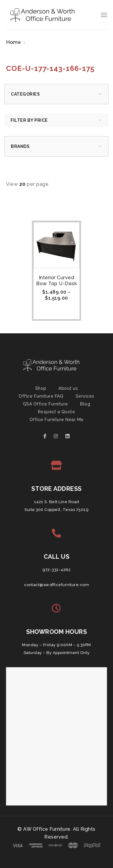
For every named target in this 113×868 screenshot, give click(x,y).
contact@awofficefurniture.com (57, 585)
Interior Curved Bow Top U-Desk (56, 281)
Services (85, 396)
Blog (85, 404)
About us (68, 388)
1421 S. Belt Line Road (57, 502)
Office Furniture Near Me (57, 420)
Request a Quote (57, 412)
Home (13, 42)
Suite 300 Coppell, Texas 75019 (56, 510)
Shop (41, 388)
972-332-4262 (56, 570)
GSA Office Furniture (46, 404)
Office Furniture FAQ (41, 396)
